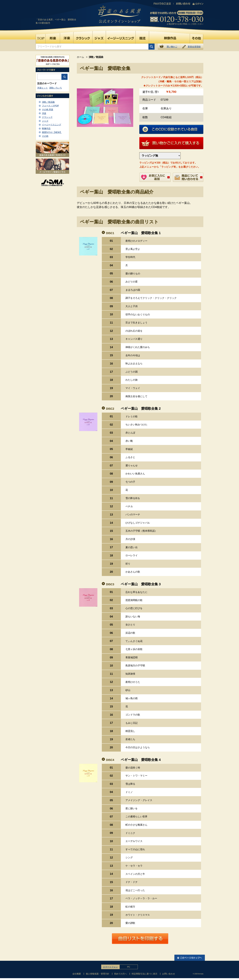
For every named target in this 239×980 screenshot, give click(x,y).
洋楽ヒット (43, 88)
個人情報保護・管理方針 (98, 974)
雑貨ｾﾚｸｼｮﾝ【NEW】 (52, 132)
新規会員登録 (194, 47)
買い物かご (172, 47)
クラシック (47, 117)
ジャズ (45, 121)
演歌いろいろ (55, 88)
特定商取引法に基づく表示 (144, 974)
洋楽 (44, 113)
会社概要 (77, 974)
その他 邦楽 (48, 109)
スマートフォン (110, 967)
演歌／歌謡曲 (48, 102)
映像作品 (46, 128)
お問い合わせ (169, 974)
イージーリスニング (52, 125)
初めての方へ (121, 974)
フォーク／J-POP (50, 106)
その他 (45, 136)
